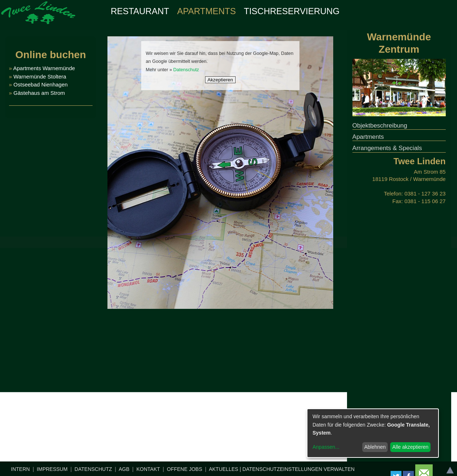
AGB (124, 469)
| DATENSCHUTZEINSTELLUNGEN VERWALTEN (297, 469)
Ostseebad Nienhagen (40, 84)
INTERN (20, 469)
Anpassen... (326, 447)
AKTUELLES (223, 469)
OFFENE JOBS (185, 469)
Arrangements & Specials (387, 148)
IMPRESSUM (52, 469)
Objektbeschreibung (380, 126)
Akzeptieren (220, 80)
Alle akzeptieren (411, 447)
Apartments (368, 137)
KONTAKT (148, 469)
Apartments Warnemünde (44, 68)
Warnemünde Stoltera (40, 76)
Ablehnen (375, 447)
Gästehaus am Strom (38, 93)
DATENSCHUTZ (93, 469)
